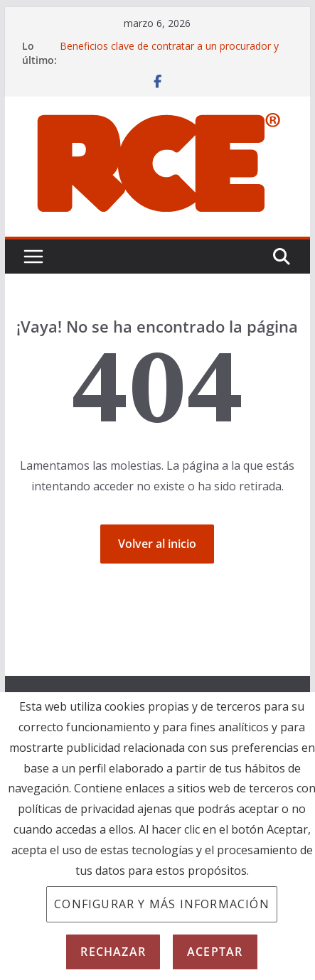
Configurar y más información (162, 904)
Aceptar (215, 952)
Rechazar (113, 952)
